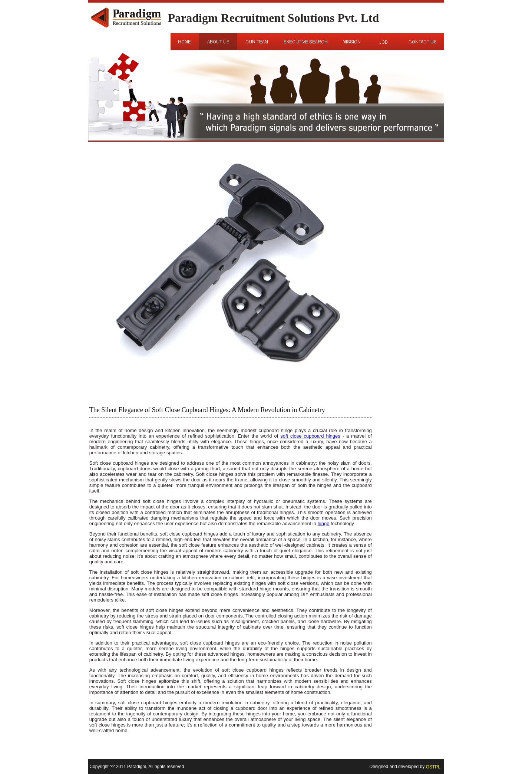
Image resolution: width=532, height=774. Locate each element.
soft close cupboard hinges (310, 436)
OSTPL (433, 767)
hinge (324, 523)
